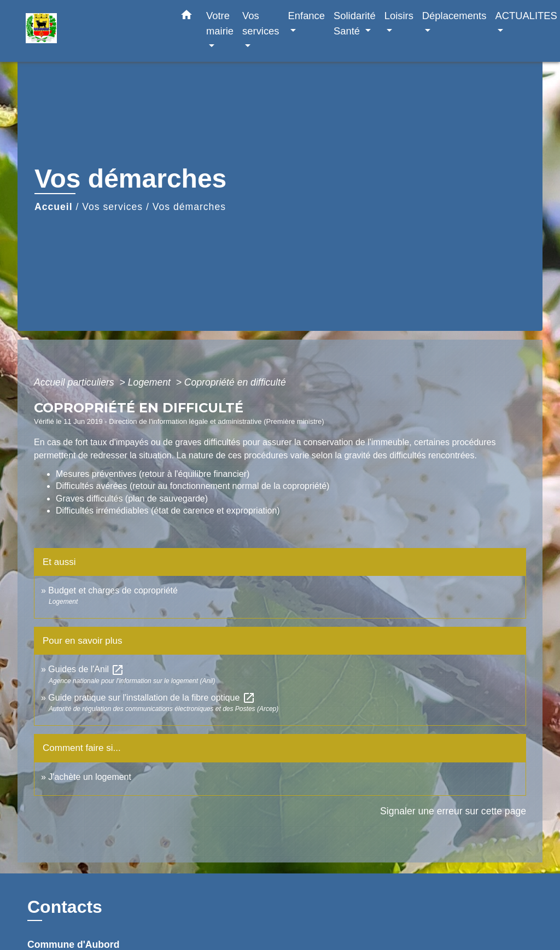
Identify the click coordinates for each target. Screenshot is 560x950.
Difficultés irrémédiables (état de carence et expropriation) (168, 511)
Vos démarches (189, 207)
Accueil (54, 207)
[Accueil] (94, 31)
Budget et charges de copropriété (113, 590)
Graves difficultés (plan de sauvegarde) (132, 499)
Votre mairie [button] (220, 23)
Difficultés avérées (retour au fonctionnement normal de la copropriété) (192, 486)
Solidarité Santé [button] (355, 23)
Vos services (112, 207)
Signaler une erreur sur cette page (453, 811)
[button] (186, 17)
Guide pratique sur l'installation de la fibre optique (151, 698)
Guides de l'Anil (86, 669)
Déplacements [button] (454, 16)
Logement (151, 382)
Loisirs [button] (399, 16)
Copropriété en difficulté (235, 382)
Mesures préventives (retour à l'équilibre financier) (153, 474)
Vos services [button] (261, 23)
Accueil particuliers (75, 382)
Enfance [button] (307, 16)
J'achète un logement (90, 777)
